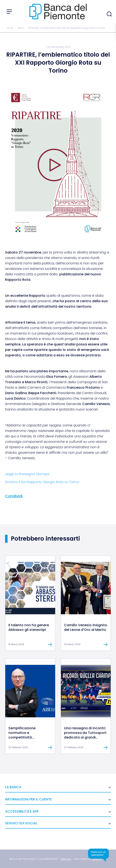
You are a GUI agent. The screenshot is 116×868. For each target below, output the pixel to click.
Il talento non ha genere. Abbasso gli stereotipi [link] (29, 627)
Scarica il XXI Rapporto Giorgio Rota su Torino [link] (42, 482)
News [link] (21, 28)
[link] (30, 613)
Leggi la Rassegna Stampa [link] (27, 474)
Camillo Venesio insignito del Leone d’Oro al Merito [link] (86, 627)
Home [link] (10, 28)
